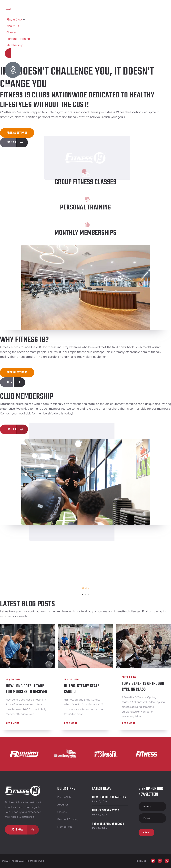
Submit (146, 832)
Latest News (102, 789)
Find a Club (64, 797)
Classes (62, 812)
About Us (63, 805)
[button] (16, 20)
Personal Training (68, 819)
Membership (65, 827)
